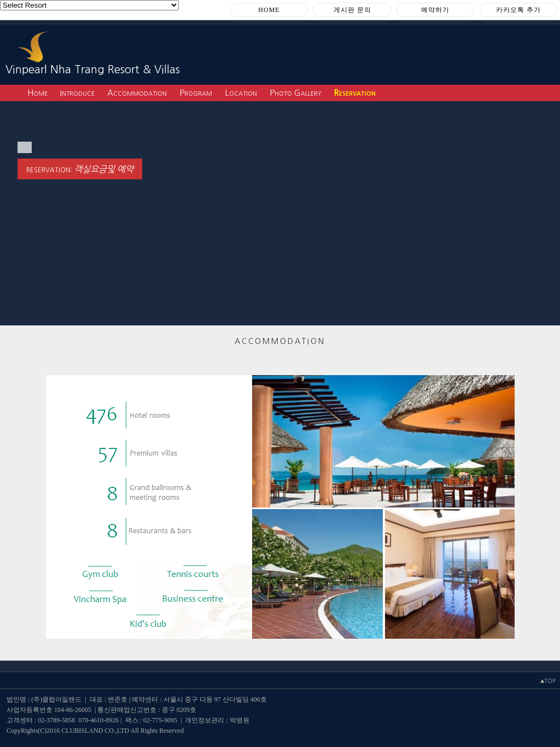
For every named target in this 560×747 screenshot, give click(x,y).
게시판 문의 (352, 10)
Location (241, 93)
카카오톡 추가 (518, 10)
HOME (269, 10)
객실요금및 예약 (104, 169)
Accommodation (137, 93)
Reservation (355, 93)
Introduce (77, 93)
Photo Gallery (296, 93)
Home (37, 93)
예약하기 (435, 10)
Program (196, 93)
